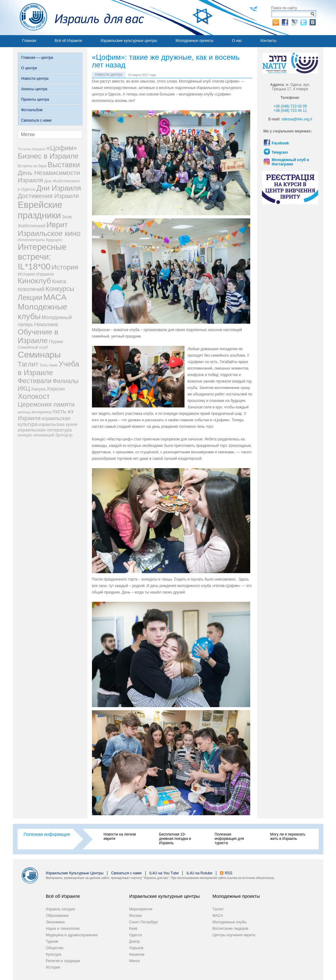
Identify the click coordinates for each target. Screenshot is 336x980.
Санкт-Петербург (144, 922)
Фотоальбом (32, 110)
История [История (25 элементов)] (65, 267)
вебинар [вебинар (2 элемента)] (24, 412)
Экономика (55, 922)
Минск (135, 961)
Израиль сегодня (60, 909)
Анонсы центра (34, 89)
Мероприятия (141, 909)
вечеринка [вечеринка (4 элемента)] (41, 412)
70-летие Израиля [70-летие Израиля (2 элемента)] (32, 149)
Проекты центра (35, 99)
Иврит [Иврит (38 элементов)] (57, 225)
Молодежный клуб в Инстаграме (290, 162)
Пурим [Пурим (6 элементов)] (56, 341)
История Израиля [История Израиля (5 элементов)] (36, 274)
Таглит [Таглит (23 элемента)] (28, 364)
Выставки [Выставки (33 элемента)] (64, 165)
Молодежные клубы (230, 922)
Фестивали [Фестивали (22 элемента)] (35, 381)
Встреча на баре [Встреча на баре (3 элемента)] (32, 166)
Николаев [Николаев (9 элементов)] (46, 324)
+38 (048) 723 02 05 (290, 106)
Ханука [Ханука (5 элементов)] (38, 389)
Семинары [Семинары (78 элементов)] (39, 354)
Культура (54, 954)
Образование (57, 916)
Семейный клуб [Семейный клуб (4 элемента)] (33, 347)
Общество (55, 948)
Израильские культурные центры (129, 41)
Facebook (280, 143)
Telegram (280, 152)
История (53, 967)
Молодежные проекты (195, 41)
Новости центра (35, 79)
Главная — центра (37, 58)
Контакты (268, 41)
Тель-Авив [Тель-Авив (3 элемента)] (48, 365)
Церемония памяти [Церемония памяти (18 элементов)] (46, 404)
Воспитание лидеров (230, 929)
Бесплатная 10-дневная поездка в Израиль (175, 839)
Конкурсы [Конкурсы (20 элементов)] (60, 289)
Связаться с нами (36, 120)
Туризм (52, 942)
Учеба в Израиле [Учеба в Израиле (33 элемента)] (49, 368)
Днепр (135, 942)
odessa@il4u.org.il (297, 119)
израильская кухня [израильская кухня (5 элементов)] (58, 424)
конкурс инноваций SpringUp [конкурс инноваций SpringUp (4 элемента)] (45, 435)
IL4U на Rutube (199, 873)
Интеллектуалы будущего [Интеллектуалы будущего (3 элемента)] (40, 240)
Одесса (136, 935)
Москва (136, 916)
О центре (29, 68)
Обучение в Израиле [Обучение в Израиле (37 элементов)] (38, 336)
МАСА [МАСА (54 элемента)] (55, 297)
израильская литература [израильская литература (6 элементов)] (45, 430)
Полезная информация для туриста (229, 839)
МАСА (218, 916)
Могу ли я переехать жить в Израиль (288, 836)
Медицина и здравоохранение (72, 935)
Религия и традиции (63, 961)
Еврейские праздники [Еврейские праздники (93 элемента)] (40, 210)
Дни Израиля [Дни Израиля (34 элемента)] (59, 188)
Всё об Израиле (68, 41)
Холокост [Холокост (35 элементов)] (34, 396)
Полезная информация (47, 834)
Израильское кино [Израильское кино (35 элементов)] (49, 233)
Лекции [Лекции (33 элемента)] (30, 297)
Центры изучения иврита (234, 935)
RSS (228, 873)
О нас (237, 41)
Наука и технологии (63, 929)
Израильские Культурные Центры (75, 873)
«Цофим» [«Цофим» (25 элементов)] (62, 148)
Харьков (136, 948)
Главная (29, 41)
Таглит (218, 909)
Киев (133, 929)
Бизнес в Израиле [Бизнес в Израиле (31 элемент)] (48, 156)
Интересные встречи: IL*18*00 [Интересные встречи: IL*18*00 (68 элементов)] (42, 257)
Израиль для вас (79, 18)
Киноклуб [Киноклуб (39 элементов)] (35, 281)
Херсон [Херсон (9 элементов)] (56, 389)
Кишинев (137, 954)
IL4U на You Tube (164, 873)
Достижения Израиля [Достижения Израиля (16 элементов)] (48, 196)
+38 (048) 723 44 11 (290, 111)
